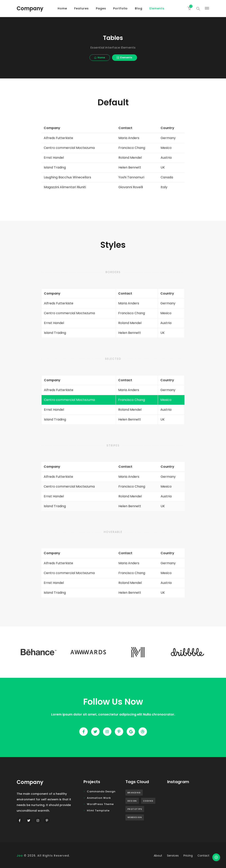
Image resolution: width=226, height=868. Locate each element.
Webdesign (135, 817)
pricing (188, 856)
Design (132, 801)
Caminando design (101, 791)
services (173, 856)
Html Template (98, 811)
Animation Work (99, 798)
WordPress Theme (100, 804)
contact (203, 856)
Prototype (135, 809)
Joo (20, 856)
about (158, 856)
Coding (148, 801)
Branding (134, 793)
